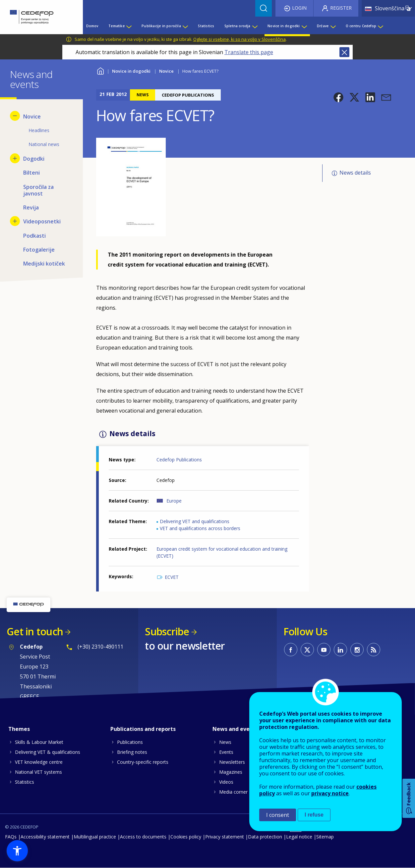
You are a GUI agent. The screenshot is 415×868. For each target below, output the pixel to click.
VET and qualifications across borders (200, 528)
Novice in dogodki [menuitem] (284, 26)
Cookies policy (186, 837)
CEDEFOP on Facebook (291, 650)
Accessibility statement (45, 837)
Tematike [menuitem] (117, 26)
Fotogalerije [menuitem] (39, 250)
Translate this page (249, 52)
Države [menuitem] (323, 26)
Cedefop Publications (179, 460)
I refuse (314, 815)
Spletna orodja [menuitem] (237, 26)
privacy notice (330, 793)
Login (299, 8)
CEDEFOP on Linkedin (340, 650)
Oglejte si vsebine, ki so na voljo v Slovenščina (239, 39)
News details (355, 173)
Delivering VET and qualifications (195, 521)
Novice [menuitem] (32, 117)
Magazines (231, 772)
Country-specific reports (143, 762)
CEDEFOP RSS (374, 650)
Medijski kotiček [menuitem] (44, 264)
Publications (130, 742)
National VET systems (38, 772)
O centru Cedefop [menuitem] (361, 26)
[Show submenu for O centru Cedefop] (380, 26)
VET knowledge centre (39, 762)
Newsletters (232, 762)
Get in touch (35, 631)
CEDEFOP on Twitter (307, 650)
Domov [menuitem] (92, 26)
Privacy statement (225, 837)
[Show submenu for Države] (333, 26)
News (225, 742)
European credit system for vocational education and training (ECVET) (222, 552)
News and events (235, 729)
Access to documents (143, 837)
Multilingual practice (95, 837)
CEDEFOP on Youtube (324, 650)
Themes (19, 729)
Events (226, 752)
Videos (226, 782)
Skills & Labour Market (39, 742)
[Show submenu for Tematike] (129, 26)
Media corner (233, 792)
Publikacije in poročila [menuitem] (161, 26)
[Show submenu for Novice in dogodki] (304, 26)
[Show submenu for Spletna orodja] (255, 26)
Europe (174, 501)
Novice (166, 71)
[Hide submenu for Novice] (15, 116)
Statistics (25, 782)
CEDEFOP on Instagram (357, 650)
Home (100, 70)
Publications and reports (143, 729)
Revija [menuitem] (31, 207)
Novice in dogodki (131, 71)
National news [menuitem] (44, 144)
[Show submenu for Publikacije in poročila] (185, 26)
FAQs (11, 837)
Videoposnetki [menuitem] (42, 221)
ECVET (172, 577)
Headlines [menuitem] (39, 130)
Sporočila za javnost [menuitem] (38, 190)
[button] (338, 97)
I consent (278, 815)
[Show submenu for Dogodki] (15, 158)
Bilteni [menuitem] (31, 173)
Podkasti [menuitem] (34, 236)
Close (344, 52)
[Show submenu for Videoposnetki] (15, 221)
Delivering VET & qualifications (48, 752)
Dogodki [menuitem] (34, 159)
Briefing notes (132, 752)
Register (341, 8)
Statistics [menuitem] (206, 26)
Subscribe (167, 631)
